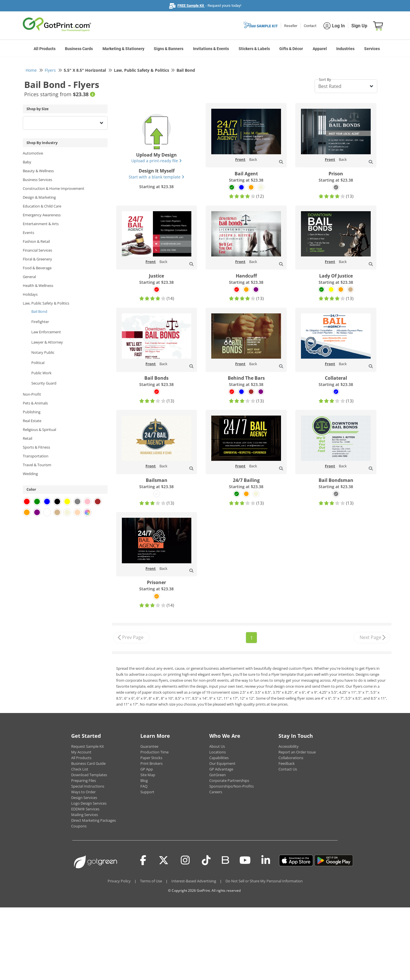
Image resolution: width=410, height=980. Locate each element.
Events (28, 233)
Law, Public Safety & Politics (46, 303)
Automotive (33, 153)
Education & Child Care (42, 206)
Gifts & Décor (291, 49)
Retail (27, 438)
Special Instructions (88, 786)
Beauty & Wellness (38, 171)
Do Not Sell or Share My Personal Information (264, 881)
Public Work (41, 373)
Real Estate (32, 421)
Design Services (84, 798)
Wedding (30, 474)
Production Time (154, 752)
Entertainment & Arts (41, 224)
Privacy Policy (119, 881)
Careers (216, 792)
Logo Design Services (89, 803)
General (29, 277)
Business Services (37, 180)
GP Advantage (221, 769)
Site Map (148, 775)
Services (372, 49)
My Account (81, 752)
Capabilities (219, 758)
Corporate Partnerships (229, 780)
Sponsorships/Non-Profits (231, 786)
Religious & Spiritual (39, 430)
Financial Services (37, 250)
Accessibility (289, 746)
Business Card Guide (88, 763)
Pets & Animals (35, 403)
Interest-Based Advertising (194, 881)
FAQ (144, 786)
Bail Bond (39, 311)
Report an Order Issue (297, 752)
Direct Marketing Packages (94, 820)
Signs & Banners (169, 49)
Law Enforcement (46, 332)
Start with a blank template (156, 177)
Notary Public (43, 352)
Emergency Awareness (42, 215)
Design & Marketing (39, 197)
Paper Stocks (151, 758)
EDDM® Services (85, 809)
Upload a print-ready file (156, 161)
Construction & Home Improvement (54, 188)
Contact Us (288, 769)
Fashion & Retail (36, 241)
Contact (310, 26)
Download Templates (89, 775)
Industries (345, 49)
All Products (45, 49)
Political (38, 363)
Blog (144, 780)
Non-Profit (32, 394)
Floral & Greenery (37, 259)
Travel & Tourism (37, 465)
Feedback (287, 763)
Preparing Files (84, 780)
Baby (27, 162)
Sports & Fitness (36, 447)
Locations (218, 752)
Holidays (30, 294)
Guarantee (149, 746)
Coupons (79, 826)
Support (147, 792)
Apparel (320, 49)
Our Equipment (222, 763)
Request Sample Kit (88, 746)
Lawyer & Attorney (47, 342)
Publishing (32, 412)
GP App (147, 769)
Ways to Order (83, 792)
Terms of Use (151, 881)
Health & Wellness (38, 285)
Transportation (36, 456)
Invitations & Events (211, 49)
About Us (217, 746)
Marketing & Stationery (123, 49)
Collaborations (291, 758)
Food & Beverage (37, 268)
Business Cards (79, 49)
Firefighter (40, 322)
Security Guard (44, 383)
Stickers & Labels (254, 49)
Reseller (291, 26)
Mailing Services (85, 815)
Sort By (325, 79)
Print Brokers (151, 763)
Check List (80, 769)
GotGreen (218, 775)
